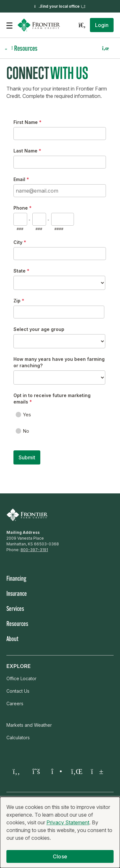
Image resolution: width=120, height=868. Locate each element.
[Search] (82, 25)
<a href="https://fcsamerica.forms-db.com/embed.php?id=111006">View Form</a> (60, 296)
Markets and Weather (29, 725)
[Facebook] (16, 771)
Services (15, 609)
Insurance (17, 594)
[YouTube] (96, 771)
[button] (102, 25)
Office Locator (21, 678)
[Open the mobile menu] (9, 25)
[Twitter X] (36, 771)
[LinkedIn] (76, 771)
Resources (17, 624)
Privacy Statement (68, 822)
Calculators (18, 738)
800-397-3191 (34, 550)
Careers (15, 703)
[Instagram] (56, 771)
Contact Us (18, 691)
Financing (16, 579)
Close (60, 856)
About (12, 639)
